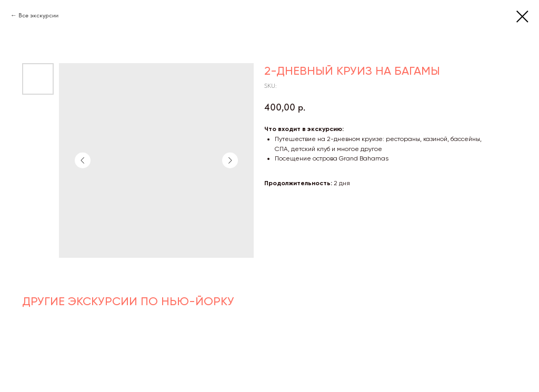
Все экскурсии (38, 15)
